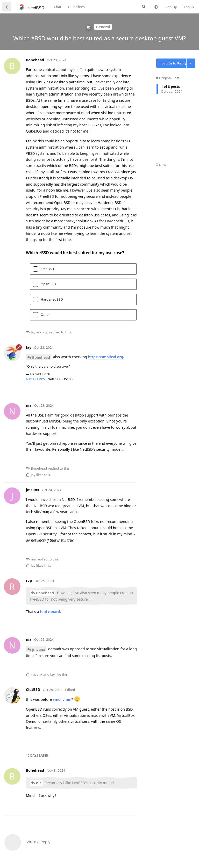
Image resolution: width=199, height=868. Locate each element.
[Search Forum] (144, 7)
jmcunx (39, 649)
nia (39, 783)
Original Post (168, 78)
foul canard (50, 612)
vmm (67, 699)
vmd (57, 699)
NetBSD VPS (36, 379)
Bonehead (41, 357)
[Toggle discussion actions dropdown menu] (191, 63)
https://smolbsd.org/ (106, 357)
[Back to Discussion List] (7, 7)
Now (161, 165)
